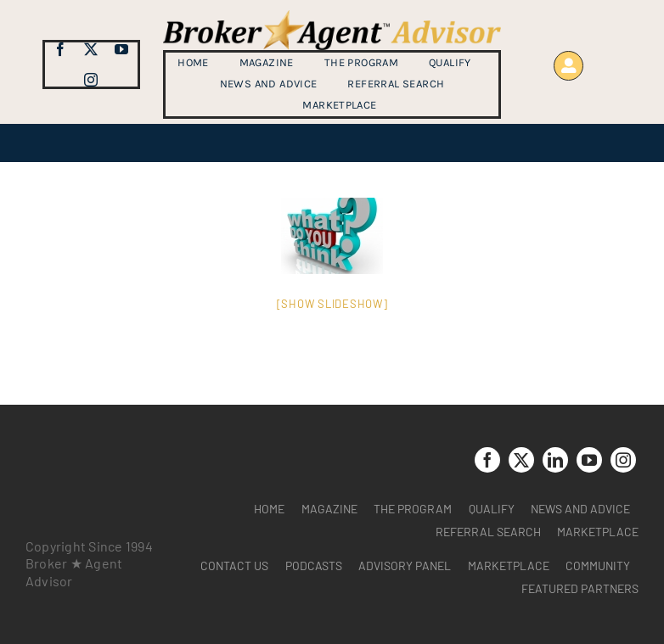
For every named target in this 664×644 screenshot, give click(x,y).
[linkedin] (555, 460)
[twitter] (91, 49)
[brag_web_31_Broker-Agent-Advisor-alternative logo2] (332, 17)
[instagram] (91, 80)
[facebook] (60, 49)
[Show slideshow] (332, 304)
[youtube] (121, 49)
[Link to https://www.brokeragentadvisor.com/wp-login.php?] (568, 66)
